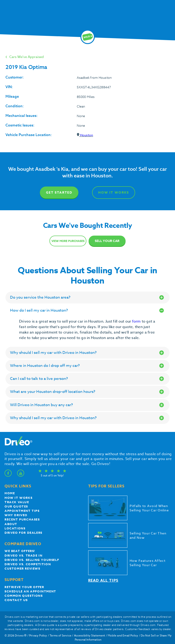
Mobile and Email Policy (123, 635)
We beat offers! (20, 551)
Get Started (59, 193)
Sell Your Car (107, 241)
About (11, 524)
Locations (15, 528)
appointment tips (22, 511)
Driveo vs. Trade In (23, 555)
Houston (85, 135)
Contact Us (16, 600)
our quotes (16, 506)
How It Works (114, 193)
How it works (18, 498)
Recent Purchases (22, 519)
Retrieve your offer (24, 587)
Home (10, 493)
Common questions (24, 596)
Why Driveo (16, 515)
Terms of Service (60, 635)
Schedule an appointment (30, 591)
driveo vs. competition (28, 564)
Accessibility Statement (90, 635)
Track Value (17, 502)
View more (68, 241)
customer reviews (22, 568)
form (137, 321)
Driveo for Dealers (23, 533)
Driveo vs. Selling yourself (32, 560)
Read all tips (103, 581)
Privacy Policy (38, 635)
